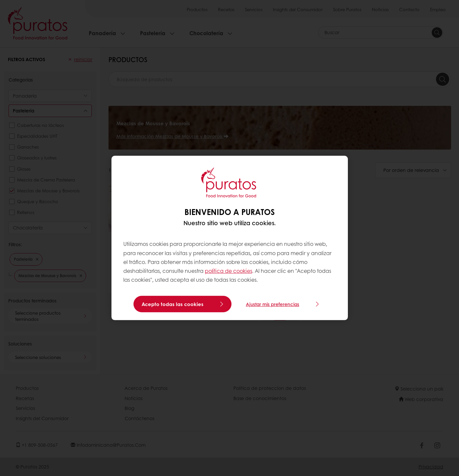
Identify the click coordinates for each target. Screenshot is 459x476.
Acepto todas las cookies (173, 304)
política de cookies (229, 271)
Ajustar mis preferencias (273, 304)
